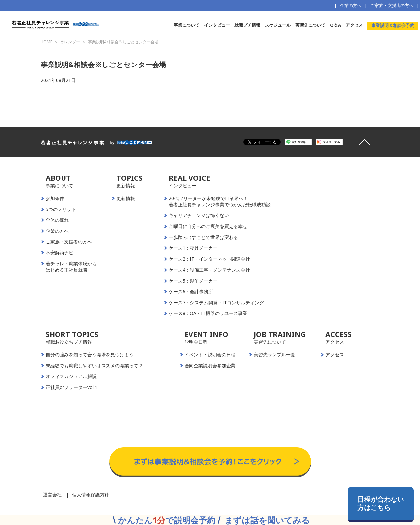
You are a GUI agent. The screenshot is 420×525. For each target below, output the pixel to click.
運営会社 (52, 494)
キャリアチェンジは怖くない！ (201, 215)
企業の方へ (351, 5)
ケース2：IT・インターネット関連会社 (209, 259)
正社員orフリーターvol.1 (71, 387)
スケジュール (278, 25)
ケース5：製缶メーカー (193, 281)
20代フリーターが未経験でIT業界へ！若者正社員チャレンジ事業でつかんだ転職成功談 (220, 202)
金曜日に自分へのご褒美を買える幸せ (208, 226)
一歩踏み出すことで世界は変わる (203, 237)
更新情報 (126, 198)
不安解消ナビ (60, 253)
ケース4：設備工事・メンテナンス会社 (209, 270)
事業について (187, 25)
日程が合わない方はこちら (381, 503)
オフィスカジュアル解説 (71, 376)
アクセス (354, 25)
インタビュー (217, 25)
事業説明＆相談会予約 (393, 25)
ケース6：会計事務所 (191, 292)
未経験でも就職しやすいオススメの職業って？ (94, 366)
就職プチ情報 (247, 25)
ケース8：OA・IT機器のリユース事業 (208, 313)
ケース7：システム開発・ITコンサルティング (216, 303)
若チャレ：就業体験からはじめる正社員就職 (71, 267)
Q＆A (336, 25)
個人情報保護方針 (91, 494)
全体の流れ (57, 220)
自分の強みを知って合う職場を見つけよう (90, 355)
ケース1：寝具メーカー (193, 248)
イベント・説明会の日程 (210, 355)
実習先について (310, 25)
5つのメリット (61, 209)
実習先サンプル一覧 (274, 355)
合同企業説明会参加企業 (210, 366)
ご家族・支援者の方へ (392, 5)
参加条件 (55, 198)
